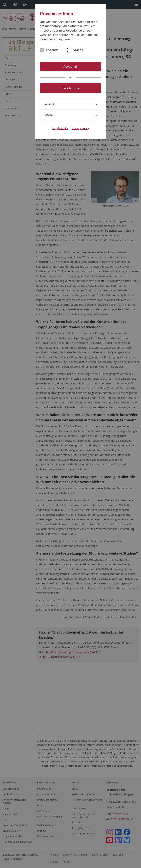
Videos (78, 50)
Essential (53, 50)
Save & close (71, 88)
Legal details (60, 128)
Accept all (70, 67)
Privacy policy (80, 128)
